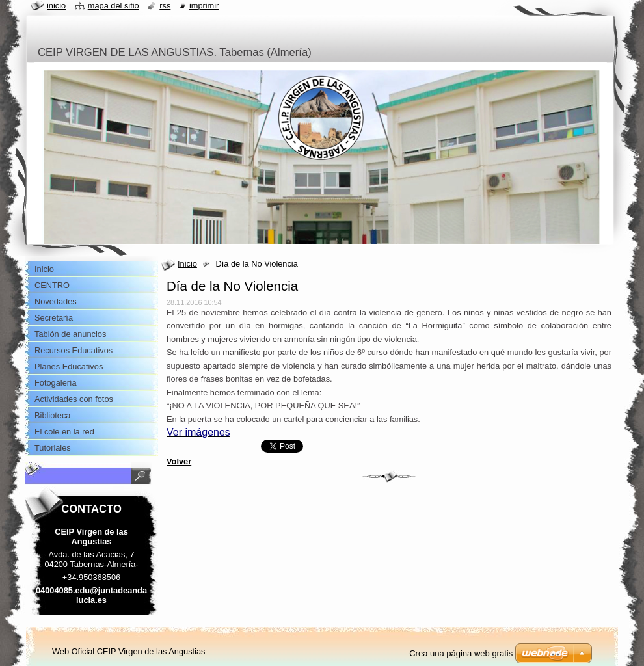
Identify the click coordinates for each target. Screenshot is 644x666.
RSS (165, 6)
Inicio (187, 264)
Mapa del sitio (114, 6)
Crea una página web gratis (461, 653)
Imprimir (204, 6)
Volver (179, 461)
